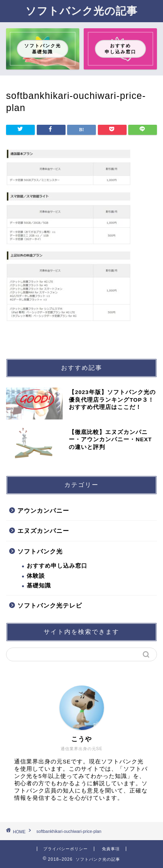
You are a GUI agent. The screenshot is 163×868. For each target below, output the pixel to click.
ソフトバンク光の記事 (81, 10)
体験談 (36, 576)
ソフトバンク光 (40, 551)
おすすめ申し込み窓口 (57, 566)
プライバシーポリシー (66, 849)
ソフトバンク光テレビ (50, 605)
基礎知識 (39, 586)
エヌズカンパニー (43, 531)
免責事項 (111, 849)
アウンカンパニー (43, 511)
